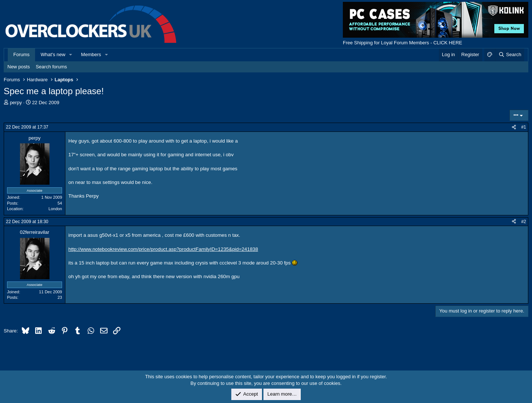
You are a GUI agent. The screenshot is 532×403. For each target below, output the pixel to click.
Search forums (52, 67)
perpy (16, 103)
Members (91, 54)
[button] (71, 55)
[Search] (510, 55)
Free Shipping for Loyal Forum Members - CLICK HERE (403, 43)
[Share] (514, 127)
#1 (524, 127)
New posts (19, 67)
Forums (21, 54)
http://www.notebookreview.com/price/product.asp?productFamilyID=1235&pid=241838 (163, 249)
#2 (524, 222)
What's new (53, 54)
